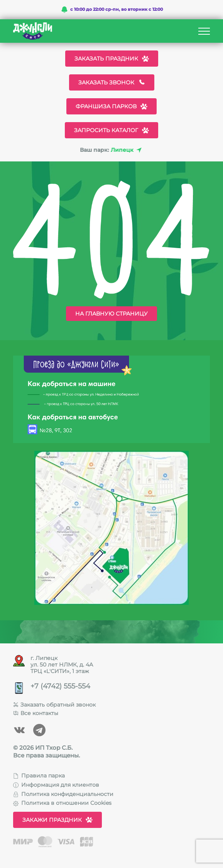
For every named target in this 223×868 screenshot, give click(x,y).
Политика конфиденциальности (63, 794)
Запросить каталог (112, 130)
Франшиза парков (112, 106)
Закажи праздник (57, 820)
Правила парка (39, 776)
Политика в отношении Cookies (62, 803)
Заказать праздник (112, 59)
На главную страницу (112, 314)
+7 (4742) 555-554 (60, 686)
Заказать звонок (112, 82)
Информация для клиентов (56, 785)
